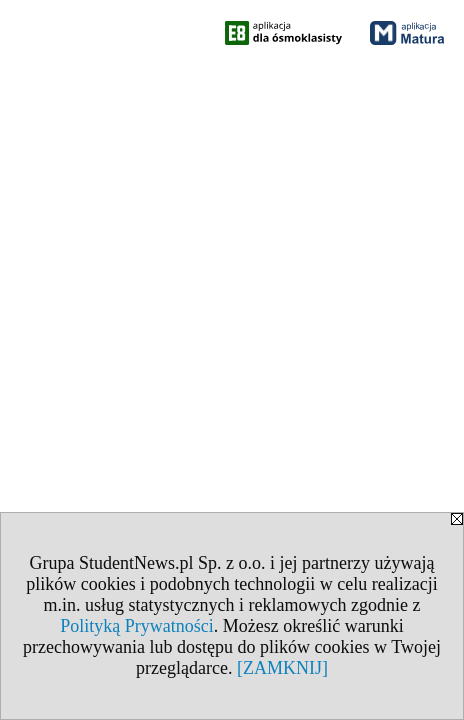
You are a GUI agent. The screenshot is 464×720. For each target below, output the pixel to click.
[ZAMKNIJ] (282, 668)
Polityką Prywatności (137, 626)
